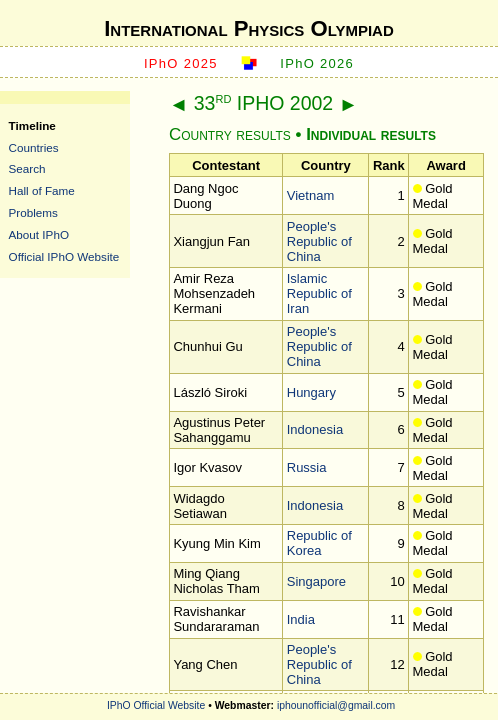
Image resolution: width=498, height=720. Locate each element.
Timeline (32, 125)
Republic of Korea (319, 543)
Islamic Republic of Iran (319, 293)
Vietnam (310, 195)
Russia (307, 467)
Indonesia (315, 429)
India (301, 619)
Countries (34, 147)
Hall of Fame (42, 190)
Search (27, 168)
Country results (230, 134)
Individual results (371, 134)
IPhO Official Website (156, 705)
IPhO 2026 (317, 63)
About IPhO (39, 234)
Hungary (311, 392)
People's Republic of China (319, 241)
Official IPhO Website (64, 256)
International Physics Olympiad (249, 28)
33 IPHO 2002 (263, 103)
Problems (33, 212)
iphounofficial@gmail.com (336, 705)
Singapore (316, 581)
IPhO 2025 (181, 63)
